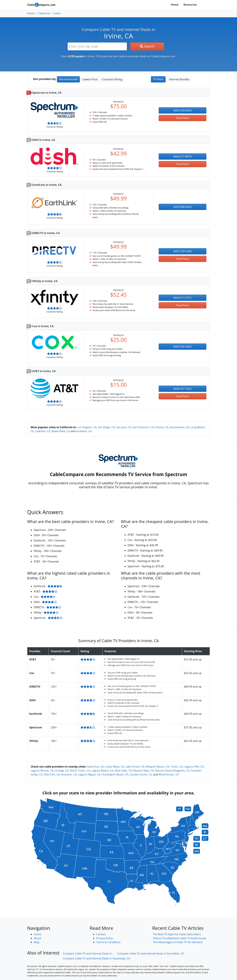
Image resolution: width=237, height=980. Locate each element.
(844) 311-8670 (183, 157)
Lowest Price (90, 79)
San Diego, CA (106, 427)
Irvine (57, 13)
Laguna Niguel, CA (89, 774)
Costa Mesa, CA (115, 767)
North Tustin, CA (80, 771)
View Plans (182, 118)
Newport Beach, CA (157, 767)
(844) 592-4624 (183, 347)
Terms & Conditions (108, 942)
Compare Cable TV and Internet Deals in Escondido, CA (151, 954)
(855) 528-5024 (183, 110)
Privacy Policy (105, 938)
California (44, 13)
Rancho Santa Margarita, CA (172, 771)
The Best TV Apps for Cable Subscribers (177, 934)
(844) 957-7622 (183, 389)
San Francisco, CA (143, 427)
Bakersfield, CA (61, 431)
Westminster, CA (169, 774)
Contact (101, 934)
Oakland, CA (43, 431)
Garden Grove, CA (141, 774)
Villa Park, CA (52, 774)
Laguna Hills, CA (194, 767)
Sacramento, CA (179, 427)
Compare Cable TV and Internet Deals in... (88, 954)
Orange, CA (62, 771)
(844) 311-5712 (183, 298)
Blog (36, 942)
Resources (190, 5)
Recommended (68, 79)
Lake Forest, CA (135, 767)
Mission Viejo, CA (144, 771)
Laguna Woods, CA (42, 771)
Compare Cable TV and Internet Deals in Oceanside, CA (96, 958)
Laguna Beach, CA (102, 771)
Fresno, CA (162, 427)
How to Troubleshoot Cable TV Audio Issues (180, 938)
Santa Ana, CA (95, 767)
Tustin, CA (177, 767)
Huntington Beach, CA (115, 774)
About (37, 938)
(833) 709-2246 (183, 251)
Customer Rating (112, 79)
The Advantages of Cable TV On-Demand (178, 942)
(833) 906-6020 (183, 207)
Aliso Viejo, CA (123, 771)
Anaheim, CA (84, 431)
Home (175, 5)
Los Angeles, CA (87, 427)
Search (147, 46)
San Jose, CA (124, 427)
